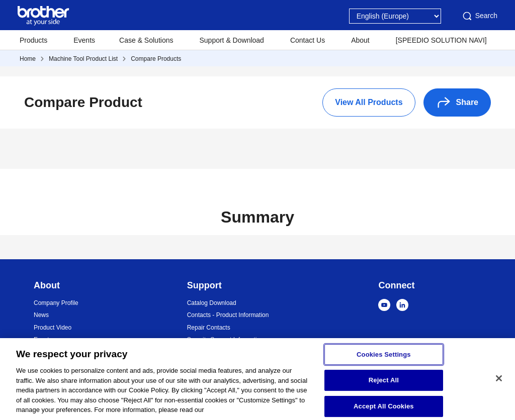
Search (479, 16)
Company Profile (56, 303)
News (41, 315)
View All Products (369, 102)
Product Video (53, 328)
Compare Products (156, 59)
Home (28, 59)
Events (84, 40)
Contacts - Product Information (228, 315)
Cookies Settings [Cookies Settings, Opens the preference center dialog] (384, 358)
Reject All (384, 384)
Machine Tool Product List (83, 59)
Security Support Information (225, 340)
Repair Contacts (209, 328)
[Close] (499, 382)
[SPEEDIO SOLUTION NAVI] (441, 40)
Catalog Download (212, 303)
